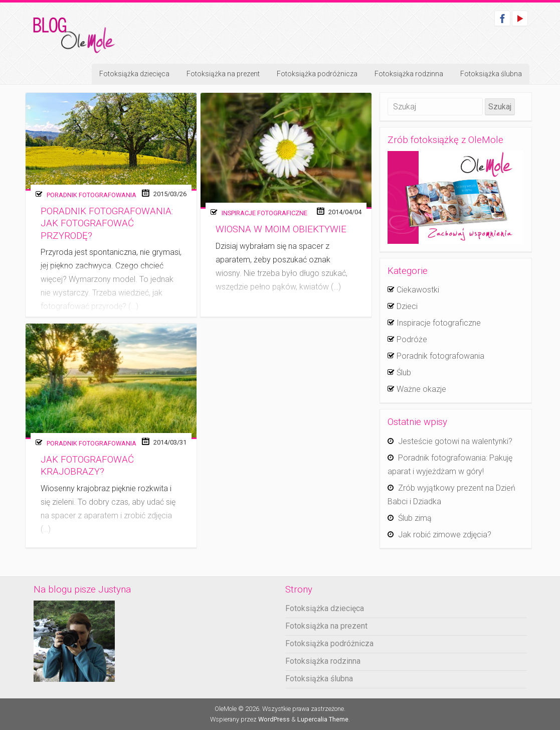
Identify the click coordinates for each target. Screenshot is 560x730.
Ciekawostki (418, 290)
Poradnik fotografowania (91, 195)
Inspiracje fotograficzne (264, 213)
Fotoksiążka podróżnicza (317, 74)
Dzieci (407, 306)
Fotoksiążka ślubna (491, 74)
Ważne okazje (421, 389)
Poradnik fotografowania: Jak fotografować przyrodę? (107, 224)
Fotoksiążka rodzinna (409, 74)
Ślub (404, 373)
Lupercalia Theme (323, 719)
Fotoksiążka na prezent (223, 74)
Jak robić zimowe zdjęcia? (445, 535)
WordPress (274, 719)
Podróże (412, 339)
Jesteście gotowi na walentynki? (455, 441)
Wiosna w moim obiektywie (281, 229)
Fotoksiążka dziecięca (134, 74)
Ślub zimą (415, 518)
